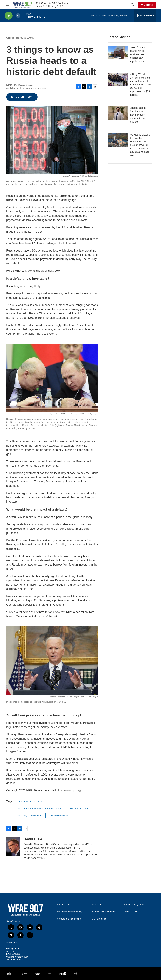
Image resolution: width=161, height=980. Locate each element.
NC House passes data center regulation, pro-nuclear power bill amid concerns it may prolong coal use (140, 145)
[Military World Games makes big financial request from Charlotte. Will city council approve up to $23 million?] (118, 79)
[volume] (18, 16)
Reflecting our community (69, 912)
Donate (148, 5)
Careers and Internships (69, 919)
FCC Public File (98, 919)
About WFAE (63, 905)
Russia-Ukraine (59, 815)
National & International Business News (40, 809)
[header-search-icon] (133, 5)
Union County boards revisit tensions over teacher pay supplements (137, 54)
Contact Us (96, 905)
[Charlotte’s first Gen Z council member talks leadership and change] (118, 113)
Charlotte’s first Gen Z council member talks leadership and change (138, 115)
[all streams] (145, 16)
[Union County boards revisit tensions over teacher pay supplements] (118, 52)
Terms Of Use (131, 912)
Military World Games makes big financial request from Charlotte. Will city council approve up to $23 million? (140, 85)
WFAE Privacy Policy (134, 905)
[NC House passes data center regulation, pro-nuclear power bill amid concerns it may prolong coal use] (118, 140)
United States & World (20, 38)
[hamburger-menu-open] (8, 5)
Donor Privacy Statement (103, 912)
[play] (9, 16)
